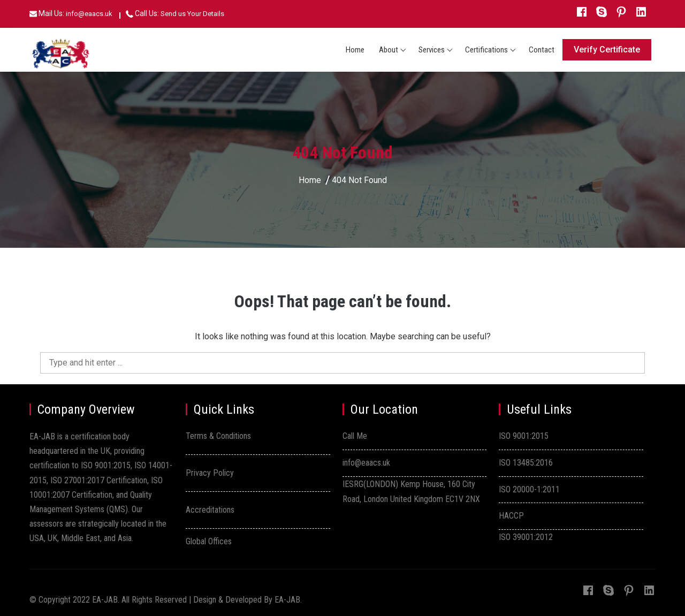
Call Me (355, 436)
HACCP (511, 516)
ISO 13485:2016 (526, 463)
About (389, 50)
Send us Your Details (192, 14)
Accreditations (210, 510)
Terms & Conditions (218, 436)
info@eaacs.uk (89, 14)
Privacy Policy (210, 473)
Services (432, 50)
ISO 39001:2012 (526, 537)
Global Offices (209, 541)
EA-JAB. (288, 600)
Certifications (486, 50)
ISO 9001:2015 (524, 436)
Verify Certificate (607, 50)
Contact (542, 50)
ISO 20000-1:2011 (529, 489)
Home (355, 50)
